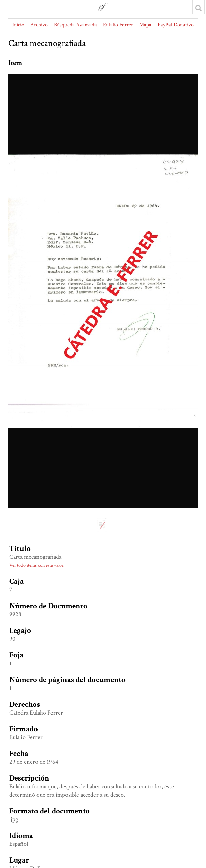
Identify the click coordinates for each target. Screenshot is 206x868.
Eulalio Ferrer (118, 25)
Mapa (145, 25)
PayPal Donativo (176, 25)
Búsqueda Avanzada (75, 25)
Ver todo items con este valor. (37, 565)
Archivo (39, 25)
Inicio (18, 25)
